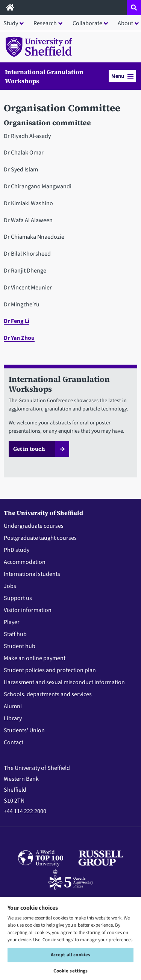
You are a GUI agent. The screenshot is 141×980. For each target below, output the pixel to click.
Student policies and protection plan (50, 670)
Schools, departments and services (48, 694)
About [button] (125, 23)
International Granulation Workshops (44, 76)
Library (13, 718)
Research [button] (45, 23)
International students (32, 574)
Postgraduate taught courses (40, 538)
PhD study (17, 550)
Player (12, 622)
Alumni (13, 706)
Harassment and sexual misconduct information (64, 682)
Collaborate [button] (87, 23)
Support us (18, 598)
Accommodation (25, 562)
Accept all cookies (70, 955)
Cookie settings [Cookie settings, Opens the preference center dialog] (71, 971)
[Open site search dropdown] (134, 8)
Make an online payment (35, 658)
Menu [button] (122, 76)
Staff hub (15, 634)
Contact (14, 742)
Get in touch (29, 449)
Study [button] (11, 23)
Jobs (10, 586)
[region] (70, 938)
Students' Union (24, 730)
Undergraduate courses (34, 526)
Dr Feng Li (17, 321)
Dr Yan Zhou (19, 338)
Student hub (20, 646)
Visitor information (28, 610)
